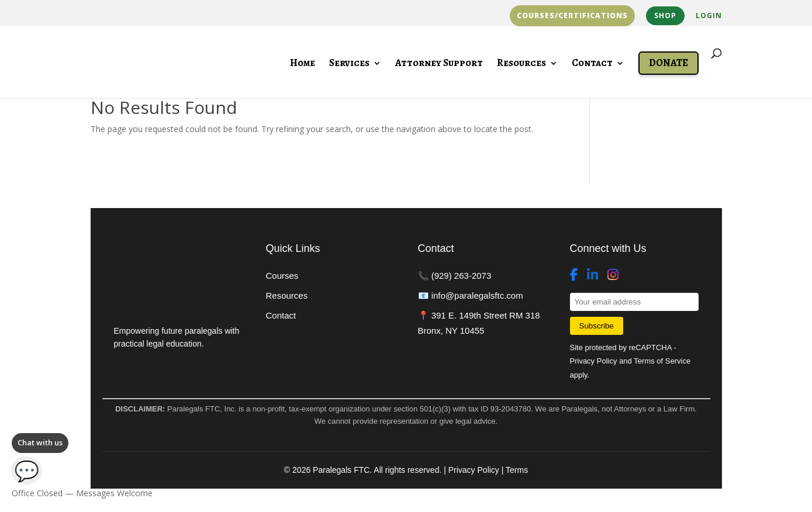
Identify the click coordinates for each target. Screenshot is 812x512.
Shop (665, 15)
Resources (521, 64)
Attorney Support (439, 64)
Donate (668, 63)
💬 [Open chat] (27, 471)
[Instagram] (613, 275)
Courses (282, 276)
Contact (592, 64)
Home (303, 64)
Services (349, 64)
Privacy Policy (594, 361)
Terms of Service (662, 361)
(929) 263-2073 (462, 276)
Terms (517, 470)
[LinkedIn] (592, 275)
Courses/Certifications (572, 16)
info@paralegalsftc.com (477, 295)
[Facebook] (574, 275)
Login (709, 16)
